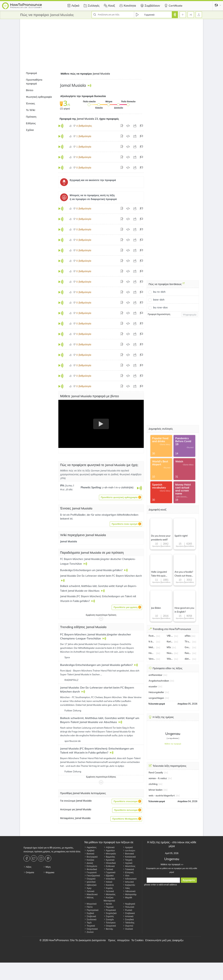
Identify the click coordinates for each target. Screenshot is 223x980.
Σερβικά (89, 913)
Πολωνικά (128, 907)
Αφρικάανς (90, 847)
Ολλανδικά (110, 863)
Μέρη (47, 867)
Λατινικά (89, 891)
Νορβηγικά (129, 904)
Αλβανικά (109, 847)
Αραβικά (89, 850)
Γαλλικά (108, 869)
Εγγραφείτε (189, 880)
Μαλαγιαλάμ (130, 894)
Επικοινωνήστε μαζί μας (158, 940)
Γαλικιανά (128, 869)
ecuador (153, 686)
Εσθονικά (109, 866)
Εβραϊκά (109, 876)
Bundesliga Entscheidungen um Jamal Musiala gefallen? (97, 665)
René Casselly (156, 773)
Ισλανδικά (109, 879)
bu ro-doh (159, 292)
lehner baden (156, 790)
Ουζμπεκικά (91, 929)
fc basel (152, 641)
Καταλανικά (129, 857)
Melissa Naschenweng (152, 647)
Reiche (188, 653)
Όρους (112, 940)
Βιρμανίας (109, 857)
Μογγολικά (90, 904)
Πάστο (88, 907)
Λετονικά (109, 891)
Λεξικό (73, 6)
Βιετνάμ (108, 929)
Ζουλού (89, 932)
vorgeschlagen (156, 698)
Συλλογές (91, 6)
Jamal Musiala (69, 541)
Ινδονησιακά (130, 879)
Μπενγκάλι (110, 854)
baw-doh (159, 300)
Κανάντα (109, 885)
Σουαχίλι (109, 919)
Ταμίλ (88, 923)
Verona (152, 659)
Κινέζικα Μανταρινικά (109, 899)
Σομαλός (109, 916)
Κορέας (108, 888)
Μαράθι (127, 898)
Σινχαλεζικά (110, 913)
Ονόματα (29, 872)
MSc (169, 647)
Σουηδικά (128, 919)
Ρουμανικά (110, 910)
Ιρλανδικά (90, 882)
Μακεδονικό (91, 894)
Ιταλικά (108, 882)
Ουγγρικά (90, 879)
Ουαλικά (128, 929)
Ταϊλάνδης (129, 923)
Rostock (152, 636)
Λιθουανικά (129, 891)
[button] (120, 497)
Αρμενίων (109, 850)
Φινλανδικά (91, 869)
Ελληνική (128, 872)
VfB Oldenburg (170, 636)
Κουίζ (109, 6)
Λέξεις (28, 867)
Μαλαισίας (110, 894)
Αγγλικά (128, 863)
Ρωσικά (127, 910)
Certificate (173, 6)
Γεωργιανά (90, 872)
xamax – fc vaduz (158, 778)
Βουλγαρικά (91, 857)
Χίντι (126, 876)
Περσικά (109, 907)
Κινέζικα (89, 860)
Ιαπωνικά (128, 882)
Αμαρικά (128, 847)
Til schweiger (188, 641)
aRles (188, 636)
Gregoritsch (188, 647)
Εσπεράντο (91, 866)
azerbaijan (129, 850)
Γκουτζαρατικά (92, 876)
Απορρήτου (123, 940)
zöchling (153, 784)
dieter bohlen (188, 659)
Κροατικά (109, 860)
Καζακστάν (129, 885)
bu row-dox (160, 307)
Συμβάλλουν (150, 6)
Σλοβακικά (129, 913)
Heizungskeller (156, 692)
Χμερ (88, 888)
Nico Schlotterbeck (170, 653)
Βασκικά (89, 854)
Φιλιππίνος (129, 866)
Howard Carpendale (152, 653)
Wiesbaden (170, 659)
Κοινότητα (127, 6)
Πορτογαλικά (91, 910)
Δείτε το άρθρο (126, 652)
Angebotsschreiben (159, 681)
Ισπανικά (128, 916)
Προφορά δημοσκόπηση (159, 314)
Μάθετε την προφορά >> (172, 864)
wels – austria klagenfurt (162, 795)
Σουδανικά (90, 919)
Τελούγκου (110, 923)
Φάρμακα (49, 872)
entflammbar (155, 675)
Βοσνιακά (128, 854)
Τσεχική (127, 860)
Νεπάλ (108, 904)
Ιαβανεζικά (90, 885)
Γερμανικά (109, 872)
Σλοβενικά (90, 916)
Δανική (89, 863)
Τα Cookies (137, 940)
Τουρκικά (90, 926)
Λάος (126, 888)
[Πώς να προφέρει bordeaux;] (184, 285)
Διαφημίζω (178, 940)
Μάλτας (89, 898)
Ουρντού (128, 926)
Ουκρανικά (110, 926)
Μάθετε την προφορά (173, 744)
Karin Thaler (170, 641)
